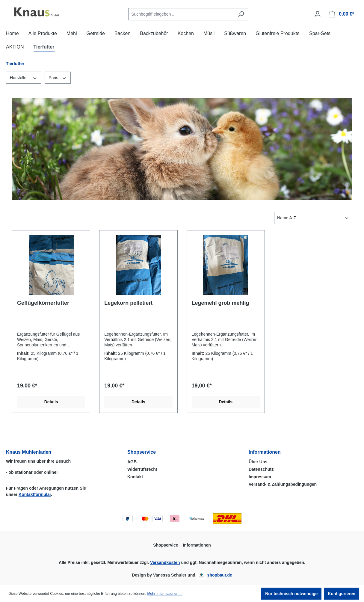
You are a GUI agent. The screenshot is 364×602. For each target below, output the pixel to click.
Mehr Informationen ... (165, 594)
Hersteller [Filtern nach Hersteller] (24, 77)
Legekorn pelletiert (128, 303)
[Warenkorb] (341, 14)
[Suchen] (241, 14)
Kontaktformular (35, 494)
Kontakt (135, 477)
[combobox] (181, 14)
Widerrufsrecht (142, 469)
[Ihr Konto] (318, 14)
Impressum (260, 477)
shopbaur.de (220, 575)
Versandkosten (165, 562)
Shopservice (142, 452)
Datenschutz (261, 469)
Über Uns (258, 462)
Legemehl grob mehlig (220, 303)
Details (51, 402)
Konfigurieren (342, 594)
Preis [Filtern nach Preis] (58, 77)
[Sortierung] (313, 218)
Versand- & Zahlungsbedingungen (283, 484)
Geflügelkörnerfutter (43, 303)
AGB (132, 462)
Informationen (265, 452)
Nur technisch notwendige (291, 594)
